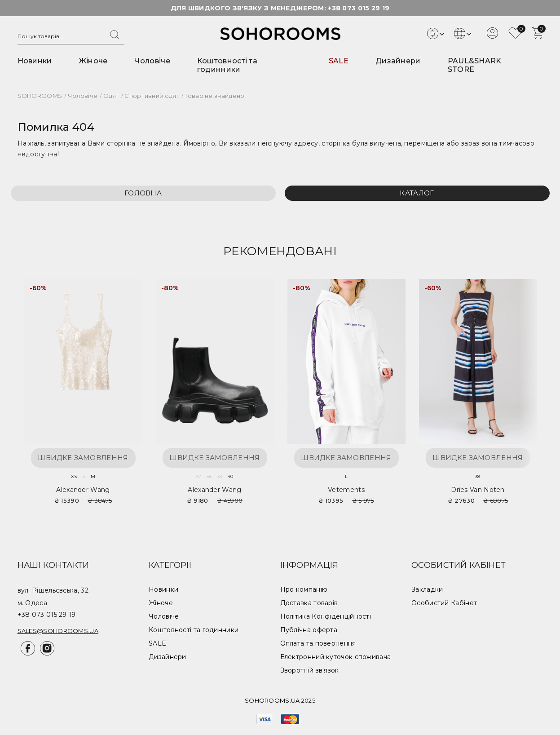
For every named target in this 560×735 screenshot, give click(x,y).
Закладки (427, 589)
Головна (143, 193)
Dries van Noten (478, 490)
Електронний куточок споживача (336, 657)
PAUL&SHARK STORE (475, 65)
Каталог (417, 193)
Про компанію (304, 589)
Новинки (35, 61)
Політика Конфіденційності (326, 616)
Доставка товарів (309, 603)
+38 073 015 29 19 (359, 8)
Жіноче (93, 61)
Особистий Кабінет (444, 603)
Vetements (346, 490)
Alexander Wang (83, 490)
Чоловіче (152, 61)
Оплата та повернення (318, 643)
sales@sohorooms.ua (58, 631)
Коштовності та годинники (227, 65)
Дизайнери (398, 61)
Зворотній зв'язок (310, 670)
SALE (339, 61)
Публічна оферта (309, 630)
